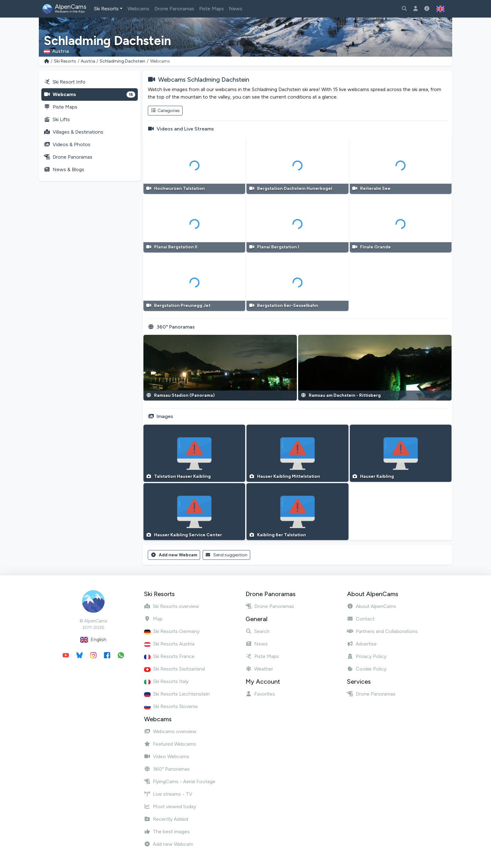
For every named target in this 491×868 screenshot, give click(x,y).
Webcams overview (170, 731)
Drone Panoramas (174, 9)
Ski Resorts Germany (172, 631)
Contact (361, 619)
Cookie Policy (367, 669)
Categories (165, 111)
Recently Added (166, 819)
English (93, 640)
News (236, 9)
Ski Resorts (106, 9)
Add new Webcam (174, 555)
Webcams (138, 9)
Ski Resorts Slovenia (171, 706)
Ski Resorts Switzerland (174, 669)
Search (258, 631)
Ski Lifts (57, 119)
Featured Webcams (170, 744)
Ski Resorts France (169, 656)
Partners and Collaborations (382, 631)
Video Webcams (167, 756)
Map (153, 619)
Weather (259, 669)
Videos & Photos (67, 144)
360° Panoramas (167, 769)
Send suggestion (227, 555)
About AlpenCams (372, 606)
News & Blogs (64, 169)
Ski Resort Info (65, 82)
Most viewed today (170, 807)
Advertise (362, 644)
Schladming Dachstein (122, 61)
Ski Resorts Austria (169, 644)
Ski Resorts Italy (166, 681)
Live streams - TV (168, 794)
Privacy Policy (367, 656)
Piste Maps (212, 9)
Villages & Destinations (74, 132)
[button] (440, 9)
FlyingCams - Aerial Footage (180, 781)
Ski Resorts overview (172, 606)
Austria (88, 61)
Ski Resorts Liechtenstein (177, 694)
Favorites (260, 694)
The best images (167, 832)
